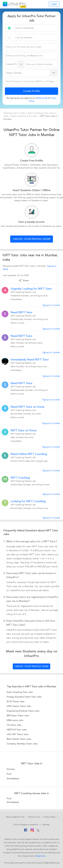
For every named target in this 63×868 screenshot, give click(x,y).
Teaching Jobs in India (15, 113)
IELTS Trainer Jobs (16, 702)
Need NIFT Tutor (22, 312)
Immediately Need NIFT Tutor (30, 360)
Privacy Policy (50, 817)
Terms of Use (34, 817)
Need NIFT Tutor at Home (27, 407)
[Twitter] (38, 831)
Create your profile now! (32, 239)
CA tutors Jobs (14, 725)
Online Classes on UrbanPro (26, 825)
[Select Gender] (32, 73)
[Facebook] (26, 831)
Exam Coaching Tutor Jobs (24, 116)
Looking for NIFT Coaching (28, 501)
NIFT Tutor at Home (24, 430)
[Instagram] (32, 831)
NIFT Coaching (20, 478)
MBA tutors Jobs (15, 720)
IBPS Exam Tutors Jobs (18, 716)
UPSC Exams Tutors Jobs (19, 706)
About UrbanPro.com (15, 817)
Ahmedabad (13, 779)
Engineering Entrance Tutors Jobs (23, 711)
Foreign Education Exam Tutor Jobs (24, 697)
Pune (9, 774)
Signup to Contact (51, 305)
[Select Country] (15, 64)
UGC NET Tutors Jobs (17, 734)
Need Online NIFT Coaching (29, 454)
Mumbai (11, 769)
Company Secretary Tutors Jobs (22, 744)
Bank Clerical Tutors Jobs (19, 739)
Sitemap (46, 825)
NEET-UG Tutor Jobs (17, 730)
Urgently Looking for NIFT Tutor (31, 289)
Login (54, 4)
